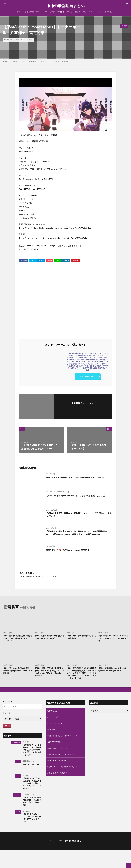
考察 (85, 12)
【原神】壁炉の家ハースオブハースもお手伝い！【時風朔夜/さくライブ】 (32, 836)
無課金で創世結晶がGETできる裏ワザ (63, 763)
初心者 (78, 12)
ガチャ (70, 12)
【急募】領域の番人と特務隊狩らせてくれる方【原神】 (81, 637)
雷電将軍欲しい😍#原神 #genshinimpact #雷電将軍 (72, 550)
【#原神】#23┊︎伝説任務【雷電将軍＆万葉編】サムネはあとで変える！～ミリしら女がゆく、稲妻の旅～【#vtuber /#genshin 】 (49, 674)
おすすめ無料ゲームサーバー (60, 757)
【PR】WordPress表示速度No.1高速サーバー (65, 778)
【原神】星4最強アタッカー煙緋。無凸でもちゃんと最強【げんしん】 (78, 497)
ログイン (42, 576)
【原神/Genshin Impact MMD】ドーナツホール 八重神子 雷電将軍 (45, 61)
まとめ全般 (29, 12)
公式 (100, 12)
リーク (52, 12)
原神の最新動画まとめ (65, 6)
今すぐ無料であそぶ (88, 377)
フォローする (83, 406)
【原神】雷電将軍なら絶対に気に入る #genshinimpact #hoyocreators (113, 672)
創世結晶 (108, 12)
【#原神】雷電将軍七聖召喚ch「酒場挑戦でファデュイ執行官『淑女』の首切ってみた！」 (77, 515)
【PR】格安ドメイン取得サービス (62, 786)
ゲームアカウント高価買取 (59, 770)
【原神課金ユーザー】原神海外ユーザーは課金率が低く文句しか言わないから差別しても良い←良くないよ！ (32, 758)
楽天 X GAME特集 (55, 750)
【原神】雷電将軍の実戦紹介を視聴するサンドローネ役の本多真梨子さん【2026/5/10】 (17, 639)
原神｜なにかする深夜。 (32, 776)
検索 (6, 731)
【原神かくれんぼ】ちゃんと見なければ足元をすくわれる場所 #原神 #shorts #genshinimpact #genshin (32, 796)
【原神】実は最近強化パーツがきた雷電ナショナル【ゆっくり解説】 (49, 639)
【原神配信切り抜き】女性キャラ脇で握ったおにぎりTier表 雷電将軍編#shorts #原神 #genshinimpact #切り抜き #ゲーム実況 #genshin (79, 535)
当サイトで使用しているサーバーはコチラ (65, 743)
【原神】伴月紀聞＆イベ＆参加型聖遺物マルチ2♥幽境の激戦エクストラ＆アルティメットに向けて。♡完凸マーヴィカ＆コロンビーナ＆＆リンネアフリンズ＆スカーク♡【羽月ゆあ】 (81, 677)
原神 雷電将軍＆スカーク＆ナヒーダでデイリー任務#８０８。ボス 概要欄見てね (113, 639)
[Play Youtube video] (65, 104)
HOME (5, 61)
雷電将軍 (61, 12)
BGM (45, 12)
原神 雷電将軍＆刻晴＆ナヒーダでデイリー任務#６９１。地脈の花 (78, 479)
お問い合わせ (54, 717)
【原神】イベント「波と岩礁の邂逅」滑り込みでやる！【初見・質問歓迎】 (32, 817)
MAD (38, 12)
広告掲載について (55, 737)
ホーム (20, 12)
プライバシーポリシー (57, 730)
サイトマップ (54, 724)
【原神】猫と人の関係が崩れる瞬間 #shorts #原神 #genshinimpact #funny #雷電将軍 (17, 672)
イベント (92, 12)
